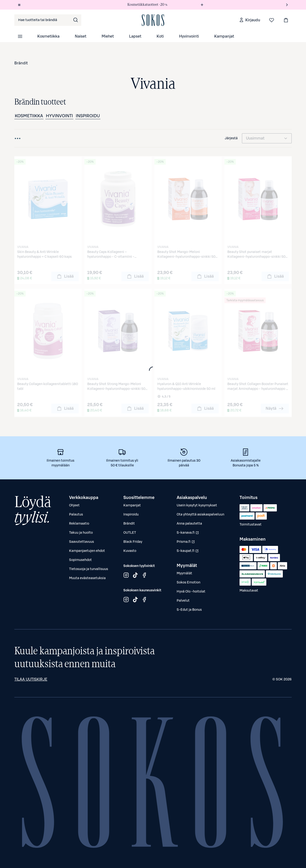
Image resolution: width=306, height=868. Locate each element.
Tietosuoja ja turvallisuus (89, 569)
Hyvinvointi (189, 36)
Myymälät (184, 573)
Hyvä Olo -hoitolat (191, 592)
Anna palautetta (189, 524)
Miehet (108, 36)
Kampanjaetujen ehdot (87, 551)
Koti (160, 36)
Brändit (21, 63)
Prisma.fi (188, 543)
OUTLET (130, 533)
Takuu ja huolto (81, 533)
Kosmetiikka (48, 36)
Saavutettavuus (82, 542)
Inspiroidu (88, 116)
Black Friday (133, 542)
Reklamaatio (79, 524)
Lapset (135, 36)
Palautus (76, 515)
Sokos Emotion (189, 582)
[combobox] (48, 20)
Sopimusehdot (80, 560)
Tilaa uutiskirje (31, 679)
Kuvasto (130, 551)
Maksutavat (249, 591)
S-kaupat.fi (188, 552)
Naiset (81, 36)
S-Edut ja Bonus (189, 610)
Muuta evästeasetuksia (87, 578)
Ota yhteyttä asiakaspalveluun (200, 515)
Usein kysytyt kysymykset (197, 505)
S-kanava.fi (188, 534)
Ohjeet (74, 505)
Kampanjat (224, 36)
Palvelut (183, 601)
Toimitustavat (251, 525)
